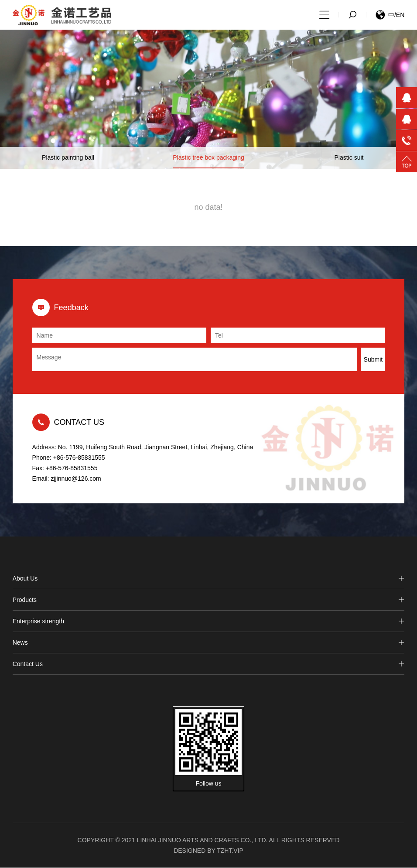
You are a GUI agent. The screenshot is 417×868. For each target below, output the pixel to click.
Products (209, 601)
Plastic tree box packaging (208, 159)
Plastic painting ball (68, 159)
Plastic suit (349, 159)
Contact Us (209, 665)
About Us (209, 579)
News (209, 643)
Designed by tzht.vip (208, 851)
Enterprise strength (209, 622)
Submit (373, 360)
